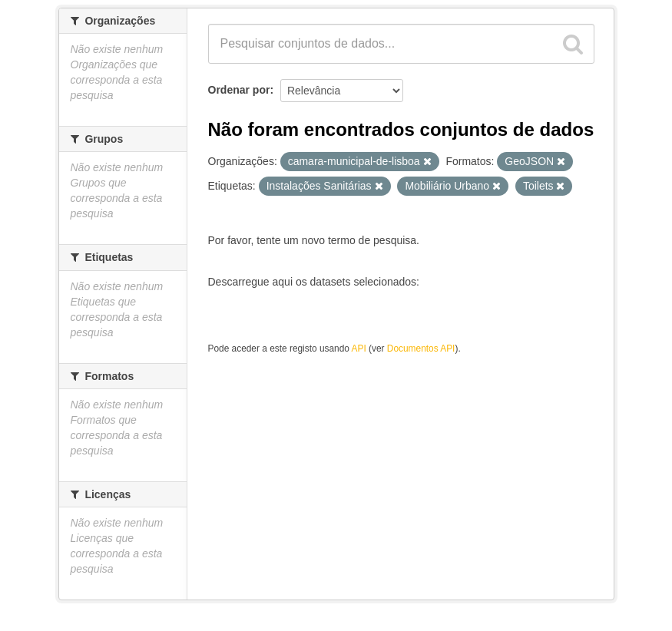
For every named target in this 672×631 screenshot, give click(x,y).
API (359, 349)
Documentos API (421, 349)
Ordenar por (239, 90)
